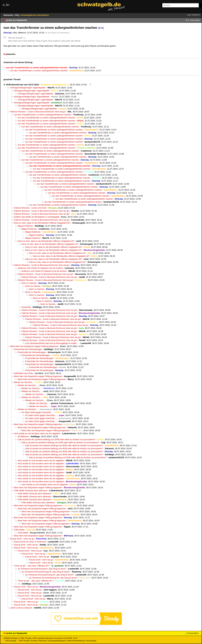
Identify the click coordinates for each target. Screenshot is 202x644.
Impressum (43, 641)
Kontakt (34, 641)
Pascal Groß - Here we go (22, 539)
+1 (19, 584)
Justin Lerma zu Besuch (21, 608)
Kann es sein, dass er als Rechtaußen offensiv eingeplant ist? (42, 223)
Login (189, 15)
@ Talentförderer (63, 33)
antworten (10, 54)
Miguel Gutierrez (25, 226)
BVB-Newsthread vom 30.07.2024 (23, 85)
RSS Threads (23, 641)
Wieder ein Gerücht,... (24, 382)
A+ (8, 5)
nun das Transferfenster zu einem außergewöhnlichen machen (39, 71)
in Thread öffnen (194, 20)
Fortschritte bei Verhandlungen (28, 349)
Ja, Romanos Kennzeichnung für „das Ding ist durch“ (42, 569)
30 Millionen (23, 436)
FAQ (17, 15)
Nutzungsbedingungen (57, 641)
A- (4, 5)
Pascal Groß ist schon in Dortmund (30, 542)
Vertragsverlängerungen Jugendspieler (28, 88)
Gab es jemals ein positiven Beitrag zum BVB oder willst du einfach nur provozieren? (56, 439)
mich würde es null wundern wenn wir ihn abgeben (37, 433)
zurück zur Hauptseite (16, 20)
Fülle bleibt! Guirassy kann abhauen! (31, 491)
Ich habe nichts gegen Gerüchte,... (37, 412)
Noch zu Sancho (29, 283)
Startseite (9, 15)
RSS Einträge (10, 641)
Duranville (26, 307)
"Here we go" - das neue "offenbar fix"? (32, 566)
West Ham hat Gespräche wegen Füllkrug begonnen (34, 346)
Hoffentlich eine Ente (23, 373)
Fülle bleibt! (19, 530)
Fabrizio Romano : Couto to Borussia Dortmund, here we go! (38, 112)
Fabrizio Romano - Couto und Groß (30, 208)
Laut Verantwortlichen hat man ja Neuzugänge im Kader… (52, 343)
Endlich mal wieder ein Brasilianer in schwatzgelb (37, 217)
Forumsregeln (91, 641)
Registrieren (196, 15)
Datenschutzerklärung (76, 641)
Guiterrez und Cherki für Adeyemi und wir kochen (40, 268)
